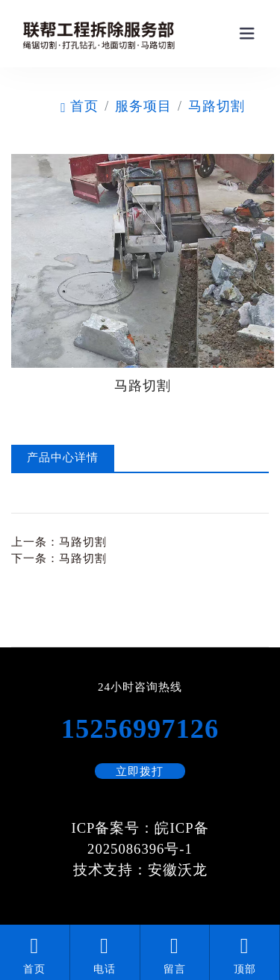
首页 (80, 106)
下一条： (59, 558)
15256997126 (140, 729)
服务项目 (143, 106)
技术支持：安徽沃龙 (140, 870)
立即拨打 (140, 771)
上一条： (59, 542)
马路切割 (217, 106)
